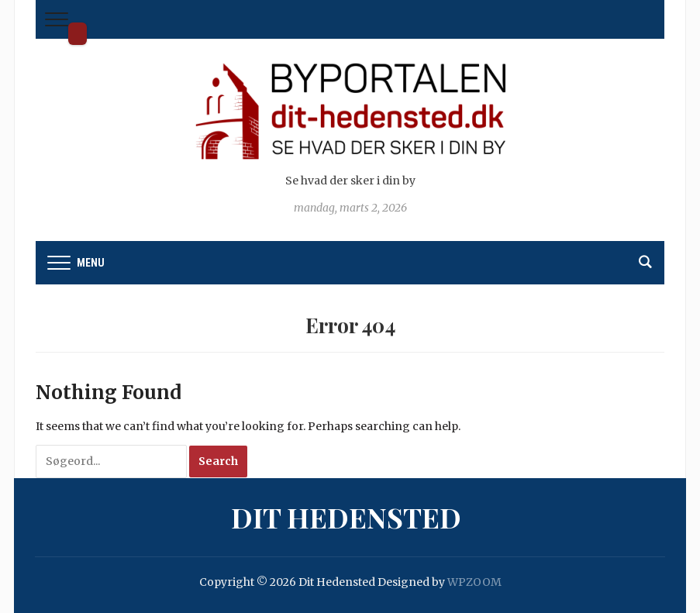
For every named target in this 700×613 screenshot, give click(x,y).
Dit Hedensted (78, 34)
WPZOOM (474, 582)
